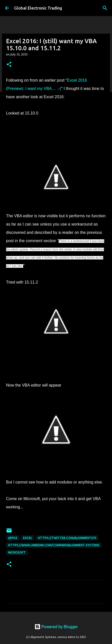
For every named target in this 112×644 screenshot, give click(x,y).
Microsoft (17, 552)
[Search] (105, 8)
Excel (28, 538)
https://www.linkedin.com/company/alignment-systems (54, 545)
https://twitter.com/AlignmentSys (67, 538)
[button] (9, 65)
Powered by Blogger (56, 627)
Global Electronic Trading (38, 8)
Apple (13, 538)
